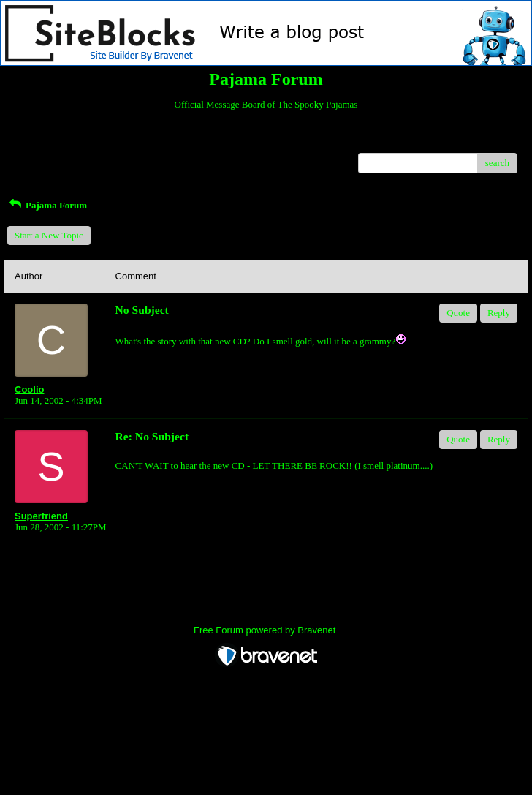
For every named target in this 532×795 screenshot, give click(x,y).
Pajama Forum (47, 205)
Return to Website (49, 142)
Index (106, 142)
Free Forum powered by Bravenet (266, 630)
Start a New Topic (49, 235)
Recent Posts (39, 158)
